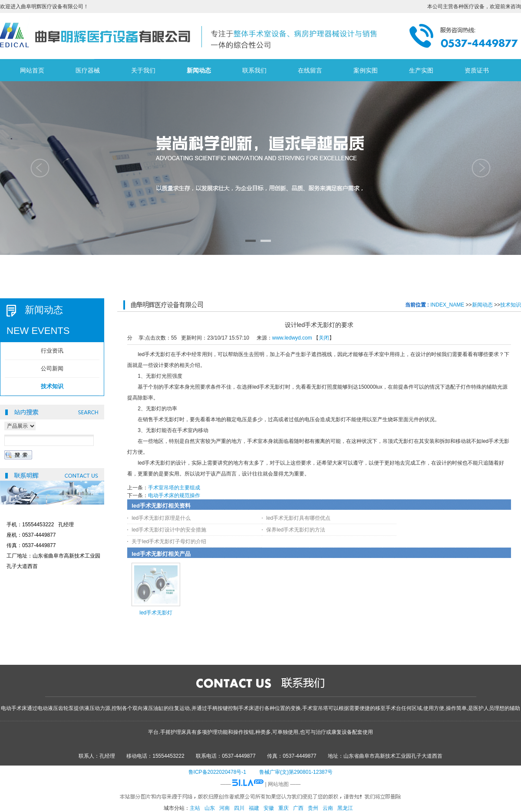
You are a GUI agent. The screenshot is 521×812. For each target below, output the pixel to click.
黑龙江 (345, 808)
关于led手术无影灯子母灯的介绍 (169, 541)
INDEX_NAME (447, 305)
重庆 (284, 808)
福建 (254, 808)
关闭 (324, 338)
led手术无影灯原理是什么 (161, 518)
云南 (328, 808)
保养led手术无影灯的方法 (296, 530)
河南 (224, 808)
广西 (298, 808)
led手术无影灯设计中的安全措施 (169, 530)
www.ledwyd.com (292, 338)
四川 (239, 808)
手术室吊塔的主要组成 (174, 488)
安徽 (269, 808)
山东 (210, 808)
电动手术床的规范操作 (174, 495)
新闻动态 (482, 305)
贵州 (313, 808)
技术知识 (511, 305)
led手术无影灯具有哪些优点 (298, 518)
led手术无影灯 (156, 613)
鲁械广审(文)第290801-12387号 (296, 772)
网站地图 (278, 784)
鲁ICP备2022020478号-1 (217, 772)
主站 (195, 808)
